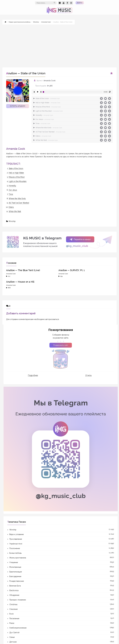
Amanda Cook (49, 81)
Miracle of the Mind (47, 107)
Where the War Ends (48, 128)
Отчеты (88, 375)
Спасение (13, 609)
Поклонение (15, 548)
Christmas (13, 604)
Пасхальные (14, 618)
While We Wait (46, 140)
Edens (42, 136)
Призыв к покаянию (18, 600)
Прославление (16, 539)
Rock (11, 614)
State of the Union (47, 98)
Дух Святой (14, 633)
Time (42, 123)
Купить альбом (18, 106)
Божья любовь (15, 553)
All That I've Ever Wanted (49, 132)
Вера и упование (17, 534)
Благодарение (15, 576)
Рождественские (17, 581)
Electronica (14, 590)
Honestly (43, 115)
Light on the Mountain (48, 111)
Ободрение (14, 595)
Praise (12, 623)
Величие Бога (15, 586)
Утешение (14, 562)
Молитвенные (15, 567)
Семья (12, 637)
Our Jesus (44, 119)
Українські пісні (16, 544)
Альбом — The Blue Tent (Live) (23, 270)
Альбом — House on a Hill (20, 282)
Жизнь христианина (18, 558)
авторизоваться (52, 319)
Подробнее (33, 375)
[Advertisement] (59, 45)
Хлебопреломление (18, 628)
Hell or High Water (47, 103)
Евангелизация (16, 572)
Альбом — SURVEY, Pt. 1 (72, 270)
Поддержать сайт (61, 345)
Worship (12, 221)
